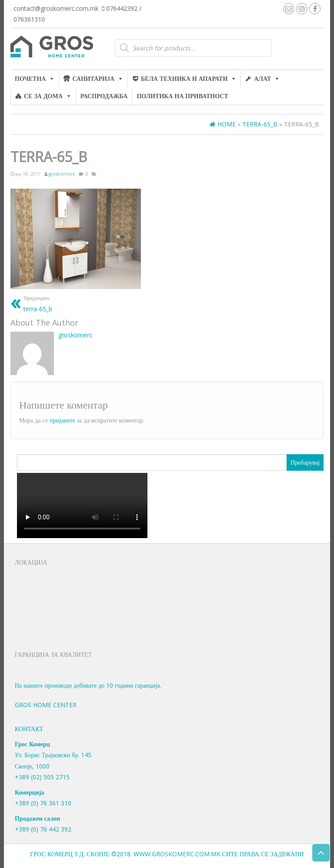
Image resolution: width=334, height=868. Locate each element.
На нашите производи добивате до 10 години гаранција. (88, 685)
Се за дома (43, 96)
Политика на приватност (182, 96)
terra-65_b (38, 303)
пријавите (62, 420)
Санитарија (93, 78)
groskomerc (62, 174)
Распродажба (104, 96)
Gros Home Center (46, 705)
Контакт (29, 729)
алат (262, 78)
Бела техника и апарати (184, 78)
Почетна (30, 78)
